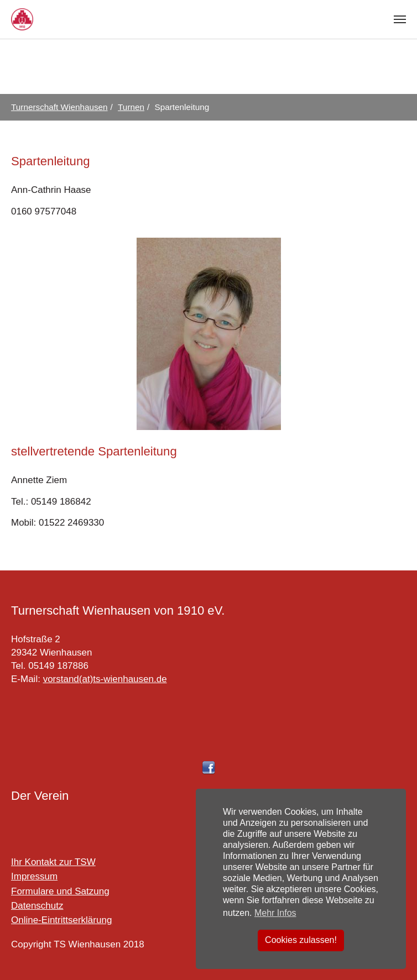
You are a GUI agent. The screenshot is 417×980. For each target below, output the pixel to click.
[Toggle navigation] (400, 19)
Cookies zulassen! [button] (301, 940)
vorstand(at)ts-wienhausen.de (105, 679)
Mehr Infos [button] (275, 913)
